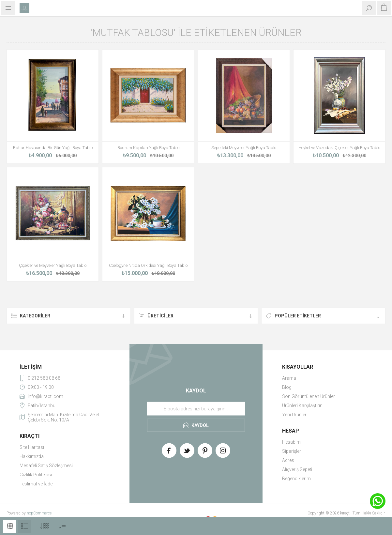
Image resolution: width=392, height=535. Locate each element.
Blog (287, 387)
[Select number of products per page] (44, 526)
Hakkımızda (32, 456)
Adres (288, 460)
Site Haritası (32, 447)
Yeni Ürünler (294, 415)
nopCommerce (39, 513)
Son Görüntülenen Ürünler (309, 396)
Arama (289, 378)
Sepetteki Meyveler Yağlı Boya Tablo (244, 148)
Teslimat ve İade (36, 484)
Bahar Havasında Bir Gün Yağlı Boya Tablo (53, 148)
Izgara (10, 526)
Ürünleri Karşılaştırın (302, 405)
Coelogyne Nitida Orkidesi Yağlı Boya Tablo (148, 265)
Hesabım (291, 442)
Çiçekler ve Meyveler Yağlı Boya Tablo (53, 265)
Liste (24, 526)
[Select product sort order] (62, 526)
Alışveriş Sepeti (297, 469)
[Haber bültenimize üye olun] (196, 409)
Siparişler (292, 451)
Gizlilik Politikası (36, 475)
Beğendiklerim (296, 479)
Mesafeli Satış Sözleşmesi (46, 466)
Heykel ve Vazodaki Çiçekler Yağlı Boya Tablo (339, 148)
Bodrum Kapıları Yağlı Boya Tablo (148, 148)
